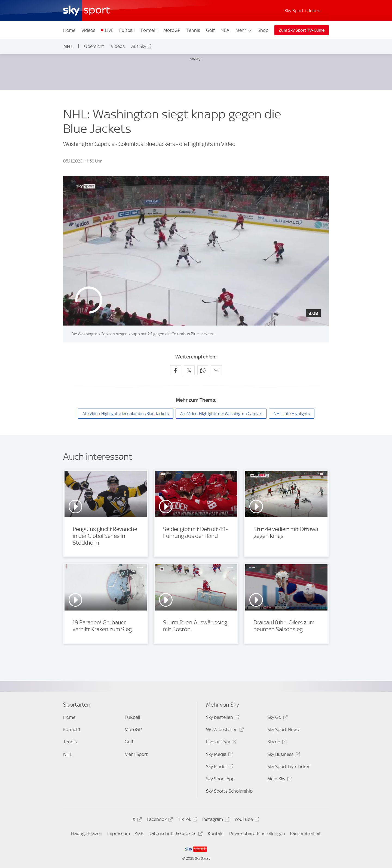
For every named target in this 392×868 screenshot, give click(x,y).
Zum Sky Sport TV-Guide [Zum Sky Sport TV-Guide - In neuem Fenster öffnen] (302, 30)
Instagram (215, 820)
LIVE (109, 30)
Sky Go (277, 718)
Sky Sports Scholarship (229, 791)
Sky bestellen (222, 718)
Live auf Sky (220, 743)
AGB (139, 833)
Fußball (127, 30)
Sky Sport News (283, 729)
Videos (88, 30)
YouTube (246, 820)
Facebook (159, 820)
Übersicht (94, 46)
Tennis (193, 30)
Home (69, 30)
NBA (225, 30)
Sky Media (219, 755)
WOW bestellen (224, 730)
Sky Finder (219, 767)
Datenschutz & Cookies (175, 834)
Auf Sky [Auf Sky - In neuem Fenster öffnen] (139, 46)
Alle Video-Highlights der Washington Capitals (221, 414)
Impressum (119, 833)
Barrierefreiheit (305, 833)
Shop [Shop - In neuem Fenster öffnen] (263, 30)
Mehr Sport (136, 754)
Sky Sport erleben (302, 11)
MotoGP (172, 30)
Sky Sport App (220, 779)
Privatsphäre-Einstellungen (257, 833)
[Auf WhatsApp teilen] (203, 370)
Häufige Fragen (87, 833)
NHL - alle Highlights (292, 414)
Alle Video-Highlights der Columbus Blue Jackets (126, 414)
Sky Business (283, 755)
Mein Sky (279, 780)
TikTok (187, 820)
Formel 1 (149, 30)
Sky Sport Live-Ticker (288, 766)
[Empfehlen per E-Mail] (216, 370)
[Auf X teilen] (189, 370)
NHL (68, 46)
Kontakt (216, 833)
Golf (210, 30)
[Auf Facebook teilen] (176, 370)
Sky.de (276, 743)
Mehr (244, 30)
